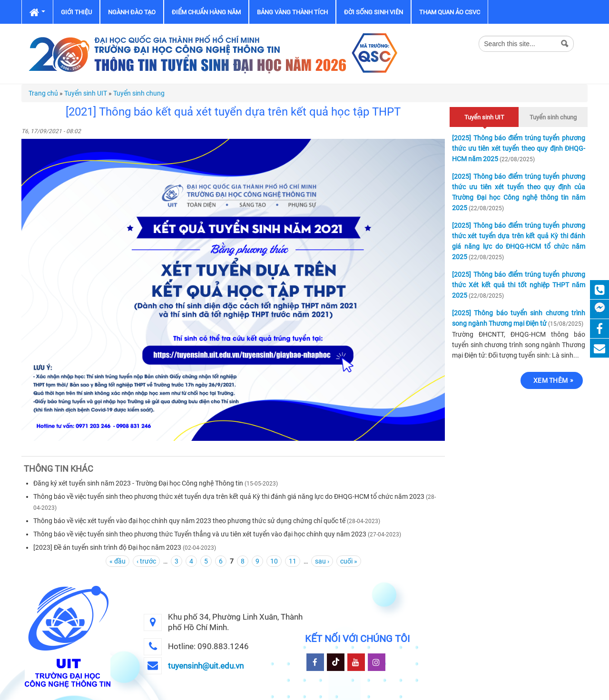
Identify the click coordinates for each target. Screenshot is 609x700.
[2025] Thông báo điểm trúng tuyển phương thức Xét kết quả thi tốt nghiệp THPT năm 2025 (519, 285)
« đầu (118, 561)
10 (274, 561)
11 (293, 561)
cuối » (349, 561)
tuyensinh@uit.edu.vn (206, 666)
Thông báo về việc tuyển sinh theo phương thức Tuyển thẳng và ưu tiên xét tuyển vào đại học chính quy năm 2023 (200, 534)
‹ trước (146, 561)
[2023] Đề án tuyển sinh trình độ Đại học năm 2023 (107, 547)
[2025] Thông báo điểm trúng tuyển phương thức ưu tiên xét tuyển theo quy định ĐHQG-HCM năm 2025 (519, 148)
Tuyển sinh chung (139, 93)
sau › (322, 561)
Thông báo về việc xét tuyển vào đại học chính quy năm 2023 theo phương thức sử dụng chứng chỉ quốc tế (189, 521)
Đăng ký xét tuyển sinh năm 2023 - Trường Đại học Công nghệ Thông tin (138, 483)
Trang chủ (43, 93)
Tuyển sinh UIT (86, 93)
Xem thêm (550, 380)
